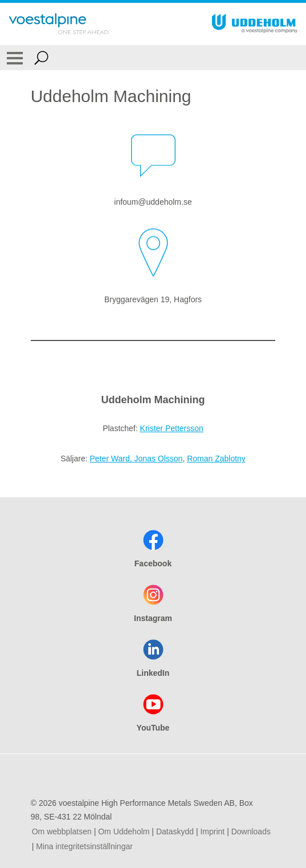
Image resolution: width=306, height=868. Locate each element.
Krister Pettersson (172, 428)
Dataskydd (175, 832)
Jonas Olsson (159, 459)
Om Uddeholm (124, 832)
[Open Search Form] (41, 58)
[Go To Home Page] (59, 24)
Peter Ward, (112, 459)
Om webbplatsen (62, 832)
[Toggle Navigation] (15, 58)
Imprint (212, 832)
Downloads (251, 832)
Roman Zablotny (216, 459)
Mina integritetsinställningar (84, 846)
